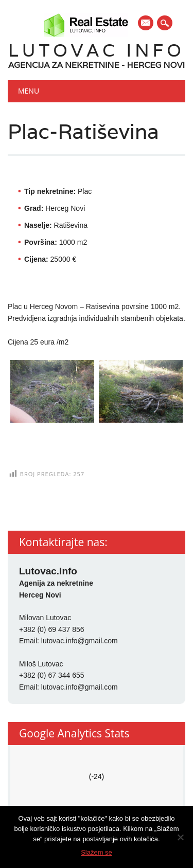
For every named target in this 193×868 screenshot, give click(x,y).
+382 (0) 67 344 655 (52, 675)
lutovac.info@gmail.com (80, 641)
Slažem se (97, 852)
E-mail (146, 24)
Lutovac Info (97, 50)
